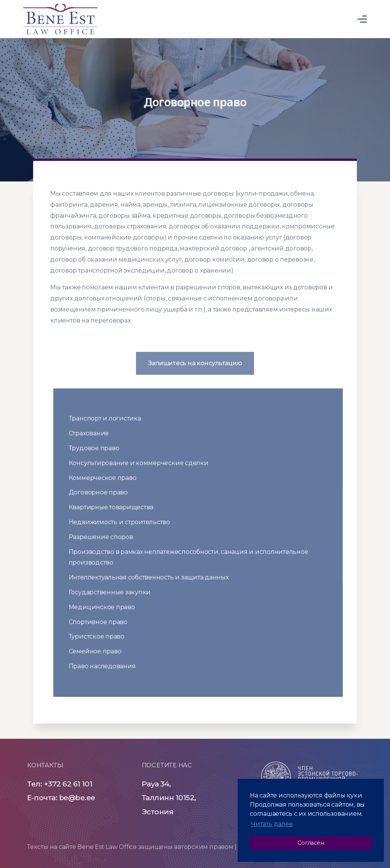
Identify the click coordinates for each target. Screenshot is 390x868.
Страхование (94, 433)
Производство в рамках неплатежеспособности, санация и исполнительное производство (193, 557)
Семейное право (100, 651)
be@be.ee (77, 798)
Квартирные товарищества (116, 507)
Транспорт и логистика (110, 418)
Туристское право (101, 636)
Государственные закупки (114, 592)
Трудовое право (99, 448)
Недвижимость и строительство (124, 522)
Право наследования (107, 666)
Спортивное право (103, 622)
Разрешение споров (106, 537)
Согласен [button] (311, 843)
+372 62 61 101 (68, 784)
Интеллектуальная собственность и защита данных (153, 577)
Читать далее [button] (272, 824)
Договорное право (103, 492)
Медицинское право (107, 607)
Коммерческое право (107, 478)
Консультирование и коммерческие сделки (143, 463)
